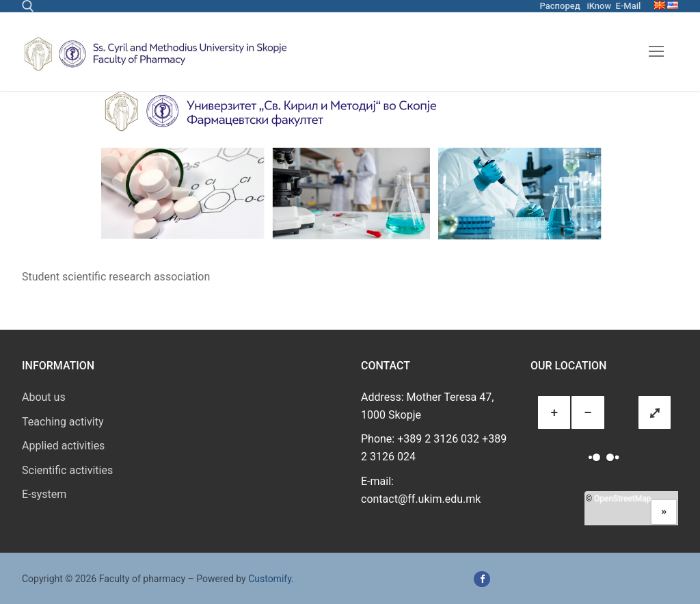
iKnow (599, 6)
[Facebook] (482, 579)
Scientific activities (67, 470)
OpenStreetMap (622, 499)
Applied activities (63, 446)
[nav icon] (656, 52)
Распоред (560, 6)
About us (44, 397)
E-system (44, 494)
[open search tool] (28, 6)
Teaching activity (63, 422)
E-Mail (629, 6)
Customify (270, 579)
